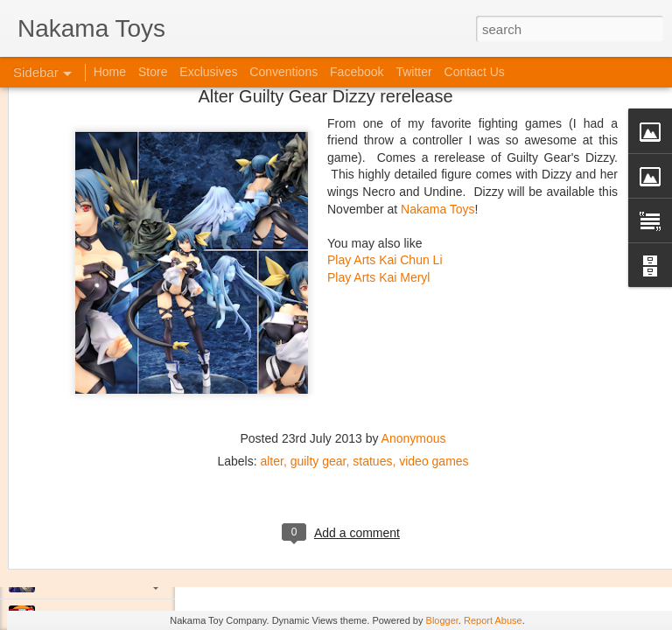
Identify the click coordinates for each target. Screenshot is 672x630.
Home (110, 72)
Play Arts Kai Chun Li (385, 165)
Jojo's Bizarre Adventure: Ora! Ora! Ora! (136, 579)
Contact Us (475, 72)
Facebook (357, 72)
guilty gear (318, 367)
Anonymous (414, 344)
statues (372, 367)
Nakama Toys (438, 114)
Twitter (413, 72)
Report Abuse (493, 620)
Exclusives (208, 72)
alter (271, 367)
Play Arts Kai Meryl (378, 183)
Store (153, 72)
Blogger (442, 620)
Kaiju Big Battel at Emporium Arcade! (129, 540)
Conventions (283, 72)
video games (434, 367)
